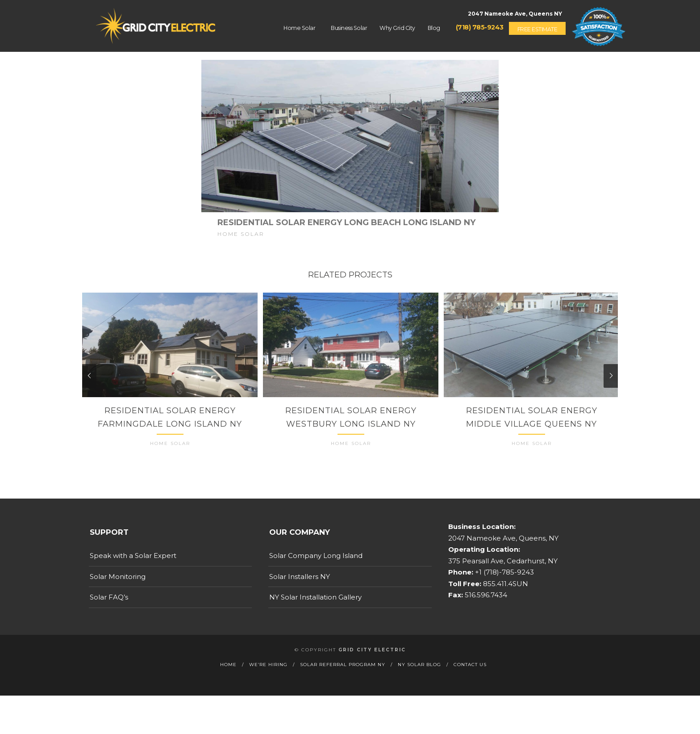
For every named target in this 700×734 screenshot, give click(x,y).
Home (228, 672)
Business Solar (349, 28)
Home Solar (299, 28)
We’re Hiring (268, 672)
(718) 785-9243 (480, 27)
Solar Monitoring (118, 584)
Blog (434, 28)
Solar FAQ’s (109, 605)
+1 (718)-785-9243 (504, 580)
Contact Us (470, 672)
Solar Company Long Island (316, 563)
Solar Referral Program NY (343, 672)
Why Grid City (397, 28)
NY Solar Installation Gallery (315, 605)
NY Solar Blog (419, 672)
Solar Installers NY (300, 584)
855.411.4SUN (505, 591)
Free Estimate (537, 29)
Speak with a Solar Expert (133, 563)
